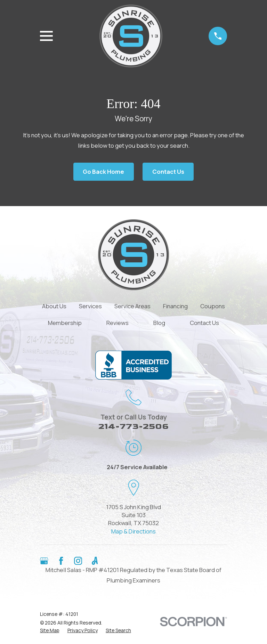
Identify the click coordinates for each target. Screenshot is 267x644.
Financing (175, 306)
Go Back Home (103, 172)
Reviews (118, 323)
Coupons (213, 306)
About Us (54, 306)
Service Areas (132, 306)
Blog (159, 323)
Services (90, 306)
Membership (65, 323)
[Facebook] (61, 561)
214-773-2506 (133, 426)
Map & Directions (133, 531)
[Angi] (95, 561)
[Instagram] (78, 561)
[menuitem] (50, 630)
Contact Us (168, 172)
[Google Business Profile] (44, 561)
